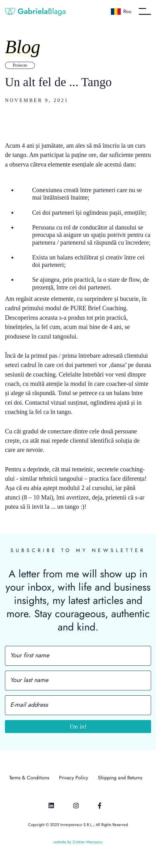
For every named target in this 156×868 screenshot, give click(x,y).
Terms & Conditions (29, 778)
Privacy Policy (74, 778)
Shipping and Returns (120, 778)
